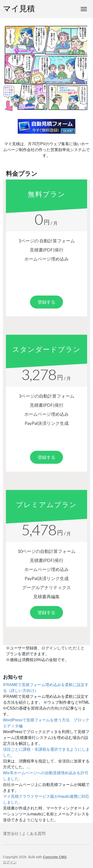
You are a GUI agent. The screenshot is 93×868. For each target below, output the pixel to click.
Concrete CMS (55, 857)
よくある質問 (34, 834)
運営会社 (11, 834)
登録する (46, 302)
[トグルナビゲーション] (84, 9)
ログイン (10, 862)
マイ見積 (19, 9)
